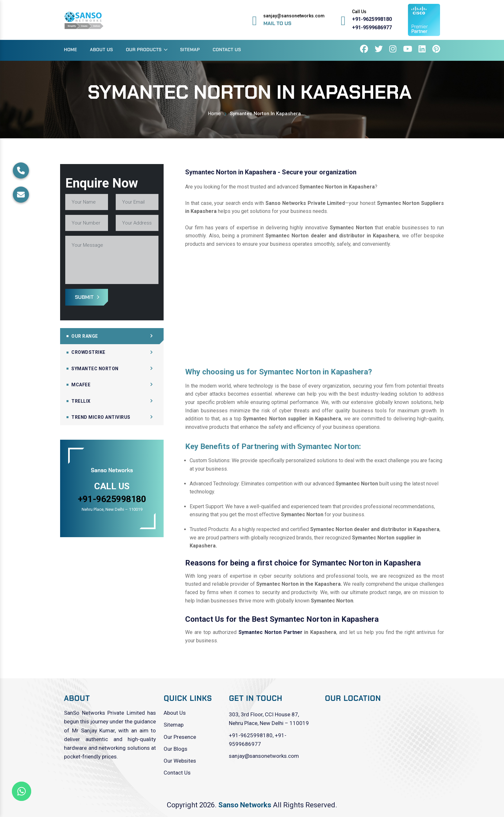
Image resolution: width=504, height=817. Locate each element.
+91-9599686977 (372, 28)
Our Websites (180, 761)
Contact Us (227, 50)
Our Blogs (175, 749)
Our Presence (180, 737)
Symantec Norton (95, 369)
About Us (102, 50)
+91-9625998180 (372, 19)
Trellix (81, 401)
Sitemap (190, 50)
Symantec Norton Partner (270, 632)
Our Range (85, 336)
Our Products (144, 50)
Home (71, 50)
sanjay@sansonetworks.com (264, 756)
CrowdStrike (88, 352)
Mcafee (81, 385)
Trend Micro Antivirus (101, 417)
